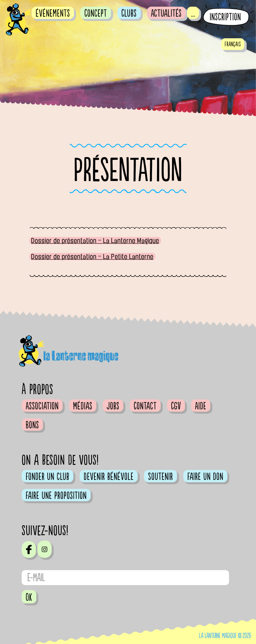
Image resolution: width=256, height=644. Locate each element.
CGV (176, 406)
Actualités (166, 13)
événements (53, 13)
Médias (83, 406)
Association (42, 406)
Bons (32, 425)
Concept (96, 13)
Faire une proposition (56, 496)
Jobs (113, 406)
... (193, 13)
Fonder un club (47, 477)
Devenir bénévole (109, 477)
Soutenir (160, 477)
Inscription (225, 17)
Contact (145, 406)
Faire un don (205, 477)
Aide (201, 406)
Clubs (129, 13)
